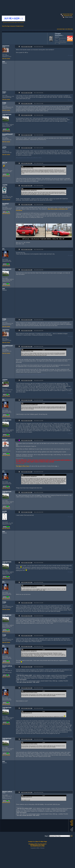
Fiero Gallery (42, 845)
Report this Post (27, 47)
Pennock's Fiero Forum (68, 14)
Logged (71, 55)
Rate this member (6, 59)
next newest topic (61, 29)
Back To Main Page (41, 842)
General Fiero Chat (68, 16)
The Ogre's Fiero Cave (23, 466)
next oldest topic (69, 29)
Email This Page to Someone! (9, 26)
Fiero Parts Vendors (42, 844)
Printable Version (20, 26)
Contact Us (31, 842)
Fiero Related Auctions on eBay (37, 846)
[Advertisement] (24, 38)
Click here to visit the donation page (10, 22)
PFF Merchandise (34, 845)
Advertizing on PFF (33, 844)
